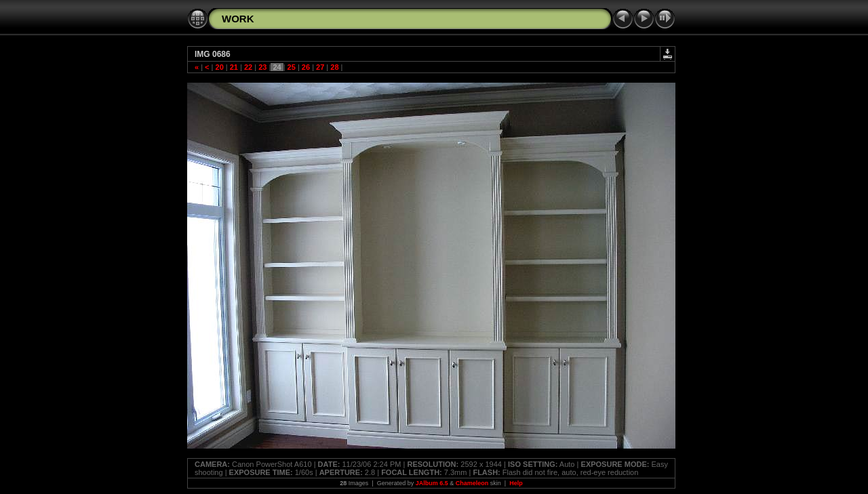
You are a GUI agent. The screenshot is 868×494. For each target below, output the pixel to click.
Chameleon (472, 483)
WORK (238, 19)
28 (334, 67)
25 (292, 67)
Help (516, 483)
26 (306, 67)
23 (262, 67)
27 (320, 67)
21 (234, 67)
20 (219, 67)
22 (248, 67)
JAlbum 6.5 (432, 483)
